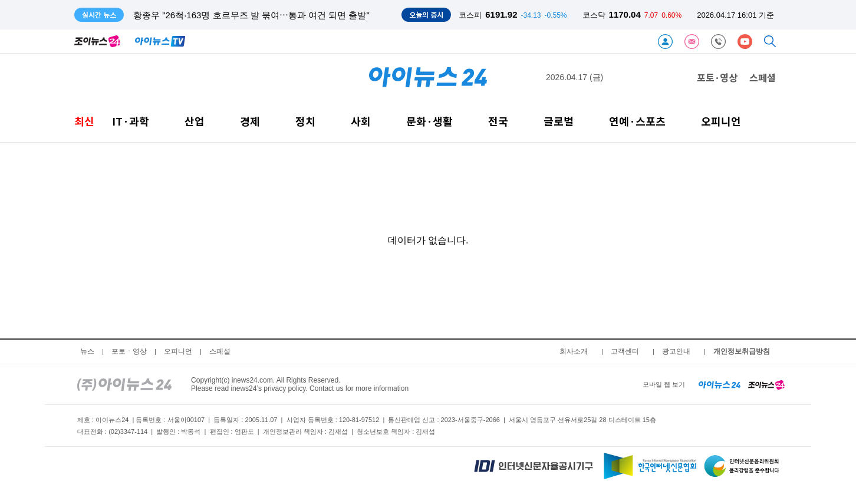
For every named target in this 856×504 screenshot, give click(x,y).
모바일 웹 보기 (664, 384)
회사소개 (574, 351)
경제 (250, 121)
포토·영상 (717, 77)
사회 (361, 121)
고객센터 (625, 351)
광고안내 (676, 351)
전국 (498, 121)
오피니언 (721, 121)
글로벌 (559, 121)
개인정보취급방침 (742, 351)
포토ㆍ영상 (129, 351)
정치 (305, 121)
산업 (195, 121)
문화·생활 (429, 121)
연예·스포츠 (637, 121)
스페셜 (763, 77)
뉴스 (87, 351)
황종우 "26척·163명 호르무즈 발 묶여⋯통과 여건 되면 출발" (251, 15)
